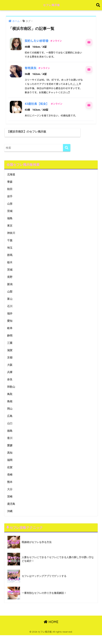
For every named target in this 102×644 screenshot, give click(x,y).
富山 (10, 304)
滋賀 (10, 356)
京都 (10, 364)
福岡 (10, 468)
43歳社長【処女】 (37, 104)
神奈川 (11, 238)
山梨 (10, 297)
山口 (10, 431)
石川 (10, 312)
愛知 (10, 327)
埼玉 (10, 252)
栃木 (10, 267)
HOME (51, 631)
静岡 (10, 342)
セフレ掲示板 (51, 5)
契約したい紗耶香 (37, 41)
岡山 (10, 416)
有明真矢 (31, 68)
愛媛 (10, 453)
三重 (10, 349)
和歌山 (11, 394)
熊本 (10, 490)
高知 (10, 460)
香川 (10, 446)
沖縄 (10, 520)
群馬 (10, 260)
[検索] (67, 152)
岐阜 (10, 334)
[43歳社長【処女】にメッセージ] (89, 105)
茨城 (10, 275)
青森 (10, 186)
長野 (10, 282)
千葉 (10, 245)
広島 (10, 423)
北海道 (11, 178)
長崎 (10, 483)
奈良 (10, 386)
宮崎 (10, 505)
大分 (10, 498)
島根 (10, 408)
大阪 (10, 371)
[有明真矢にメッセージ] (89, 69)
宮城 (10, 215)
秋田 (10, 193)
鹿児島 (11, 512)
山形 (10, 208)
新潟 (10, 290)
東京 (10, 230)
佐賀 (10, 475)
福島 (10, 223)
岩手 (10, 201)
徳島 (10, 438)
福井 (10, 319)
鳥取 (10, 401)
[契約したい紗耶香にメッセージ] (89, 42)
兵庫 (10, 379)
